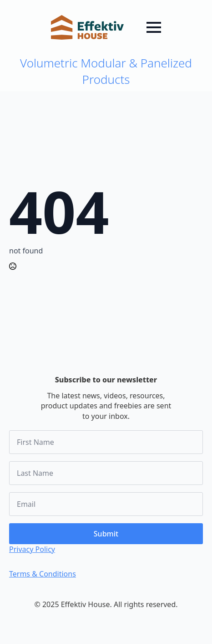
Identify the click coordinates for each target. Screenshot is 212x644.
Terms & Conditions (43, 574)
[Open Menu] (154, 27)
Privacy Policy (32, 549)
